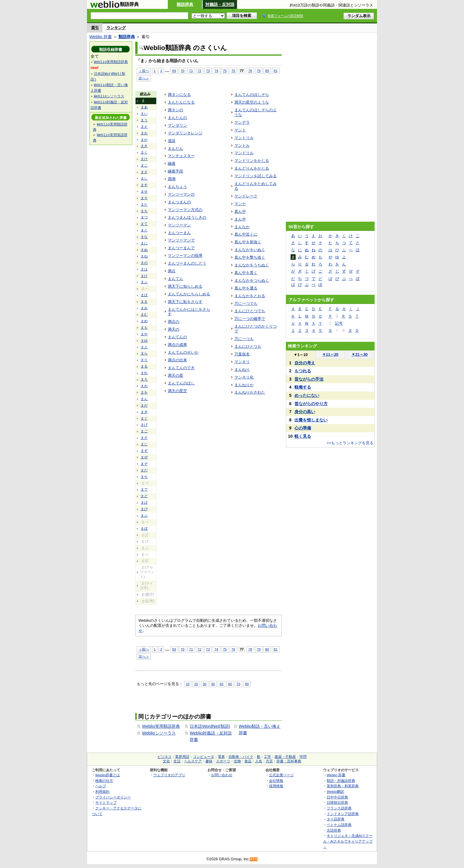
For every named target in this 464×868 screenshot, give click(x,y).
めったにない (307, 395)
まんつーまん (179, 233)
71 (191, 71)
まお (144, 133)
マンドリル (244, 153)
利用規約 (102, 791)
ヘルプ (101, 786)
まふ (144, 282)
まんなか (242, 227)
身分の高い (305, 412)
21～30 (360, 354)
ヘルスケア (193, 761)
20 (196, 684)
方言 (269, 761)
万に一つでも (246, 303)
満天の (174, 329)
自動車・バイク (241, 757)
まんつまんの (179, 202)
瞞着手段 (175, 171)
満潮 (172, 179)
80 (267, 71)
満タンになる (179, 95)
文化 (166, 761)
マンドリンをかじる (252, 161)
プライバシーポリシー (113, 797)
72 (200, 71)
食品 (248, 761)
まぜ (144, 457)
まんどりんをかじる (252, 168)
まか (144, 140)
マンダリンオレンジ (185, 133)
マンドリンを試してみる (256, 176)
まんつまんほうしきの (187, 217)
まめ (144, 321)
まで (144, 489)
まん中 (240, 219)
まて (144, 224)
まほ (144, 295)
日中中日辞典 (337, 797)
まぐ (144, 418)
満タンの (175, 110)
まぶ (144, 516)
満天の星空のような (252, 102)
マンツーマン (179, 225)
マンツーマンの (181, 194)
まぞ (144, 464)
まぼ (144, 529)
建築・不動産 (285, 757)
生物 (237, 761)
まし (144, 178)
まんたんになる (181, 102)
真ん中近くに (246, 234)
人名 (259, 761)
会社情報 (276, 781)
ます (144, 185)
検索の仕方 (104, 781)
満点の (174, 322)
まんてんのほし (181, 383)
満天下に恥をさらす (185, 302)
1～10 (301, 355)
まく (144, 152)
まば (144, 503)
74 (216, 71)
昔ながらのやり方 (311, 404)
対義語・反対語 (220, 4)
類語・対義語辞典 (341, 781)
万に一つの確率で (250, 319)
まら (144, 353)
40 (213, 684)
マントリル (244, 138)
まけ (144, 159)
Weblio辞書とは (108, 775)
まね (144, 256)
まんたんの (177, 118)
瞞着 (172, 164)
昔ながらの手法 (309, 379)
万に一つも (244, 339)
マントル (242, 145)
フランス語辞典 (339, 808)
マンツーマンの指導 (185, 256)
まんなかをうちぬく (252, 265)
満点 (172, 271)
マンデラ (242, 122)
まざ (144, 438)
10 (188, 684)
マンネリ (242, 362)
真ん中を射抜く (248, 242)
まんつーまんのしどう (187, 263)
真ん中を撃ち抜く (250, 257)
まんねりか (244, 385)
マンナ (240, 204)
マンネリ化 (244, 377)
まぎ (144, 412)
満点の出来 (177, 360)
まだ (144, 470)
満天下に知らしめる (185, 286)
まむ (144, 315)
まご (144, 431)
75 (225, 71)
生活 (177, 761)
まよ (144, 347)
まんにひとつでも (250, 311)
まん (144, 399)
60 (230, 684)
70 (182, 71)
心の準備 (303, 428)
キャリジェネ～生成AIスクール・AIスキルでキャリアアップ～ (348, 841)
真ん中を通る (246, 288)
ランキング (116, 28)
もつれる (303, 371)
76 (233, 71)
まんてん (175, 279)
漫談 (172, 141)
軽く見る (303, 436)
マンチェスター (181, 156)
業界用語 (182, 757)
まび (144, 509)
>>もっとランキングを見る (350, 443)
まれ (144, 373)
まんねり (242, 369)
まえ (144, 127)
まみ (144, 308)
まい (144, 114)
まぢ (144, 477)
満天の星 (175, 375)
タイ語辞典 (336, 819)
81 (276, 71)
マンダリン (177, 125)
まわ (144, 386)
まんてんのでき (181, 368)
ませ (144, 191)
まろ (144, 379)
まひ (144, 276)
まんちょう (177, 187)
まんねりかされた (250, 392)
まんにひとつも (248, 346)
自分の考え (305, 363)
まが (144, 405)
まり (144, 360)
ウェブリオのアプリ (169, 775)
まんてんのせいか (183, 352)
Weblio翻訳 (335, 791)
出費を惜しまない (311, 420)
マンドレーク (246, 196)
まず (144, 451)
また (144, 204)
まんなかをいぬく (250, 250)
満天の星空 (177, 391)
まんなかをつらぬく (252, 280)
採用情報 (276, 786)
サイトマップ (106, 802)
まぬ (144, 250)
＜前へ (144, 71)
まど (144, 496)
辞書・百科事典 (289, 761)
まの (144, 263)
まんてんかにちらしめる (189, 294)
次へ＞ (144, 78)
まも (144, 328)
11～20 (330, 354)
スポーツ (223, 761)
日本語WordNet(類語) (210, 726)
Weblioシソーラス (159, 733)
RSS (254, 859)
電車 (221, 757)
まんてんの (177, 337)
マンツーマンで (181, 240)
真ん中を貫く (246, 273)
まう (144, 120)
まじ (144, 444)
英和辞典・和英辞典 (343, 786)
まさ (144, 172)
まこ (144, 165)
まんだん (175, 148)
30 (205, 684)
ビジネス (165, 757)
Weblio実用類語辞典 (161, 726)
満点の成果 (177, 345)
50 (221, 684)
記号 (339, 323)
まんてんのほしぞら (252, 95)
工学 (268, 757)
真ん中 (240, 211)
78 (250, 71)
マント (240, 130)
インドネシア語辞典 (343, 814)
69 (174, 71)
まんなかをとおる (250, 296)
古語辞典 (334, 830)
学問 (303, 757)
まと (144, 230)
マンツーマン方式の (185, 210)
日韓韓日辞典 (337, 802)
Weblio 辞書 (101, 37)
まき (144, 146)
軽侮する (303, 387)
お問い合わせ (222, 775)
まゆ (144, 341)
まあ (144, 107)
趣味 (209, 761)
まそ (144, 198)
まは (144, 269)
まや (144, 334)
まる (144, 366)
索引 (95, 28)
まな (144, 237)
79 (259, 71)
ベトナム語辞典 (339, 825)
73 (208, 71)
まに (144, 243)
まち (144, 211)
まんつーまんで (181, 248)
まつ (144, 217)
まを (144, 392)
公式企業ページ (281, 775)
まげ (144, 425)
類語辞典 (185, 4)
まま (144, 302)
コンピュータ (204, 757)
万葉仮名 (242, 354)
